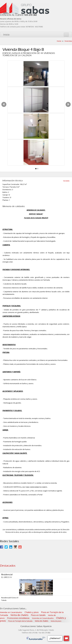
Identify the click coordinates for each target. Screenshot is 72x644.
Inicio (6, 35)
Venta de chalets (19, 615)
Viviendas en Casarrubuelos (11, 612)
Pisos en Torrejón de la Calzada (20, 621)
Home (59, 41)
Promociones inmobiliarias (18, 618)
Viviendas (68, 41)
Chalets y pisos (32, 612)
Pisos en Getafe (38, 615)
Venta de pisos (56, 621)
